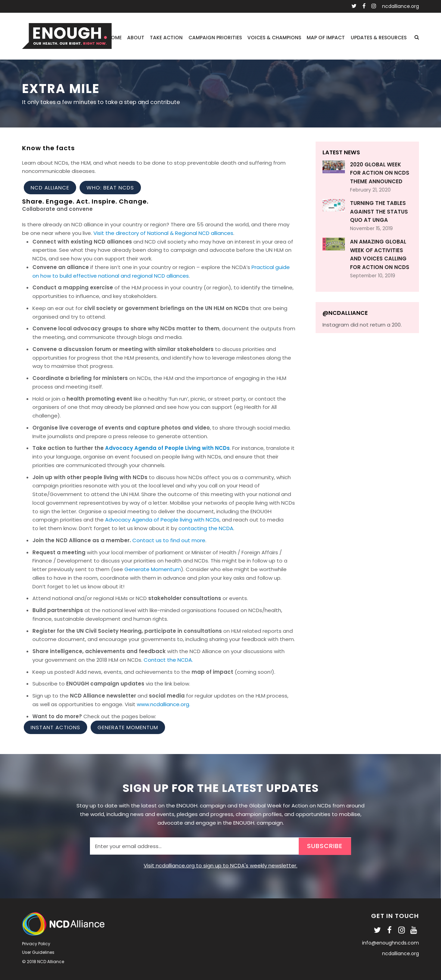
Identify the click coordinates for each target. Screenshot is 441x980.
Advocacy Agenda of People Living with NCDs (167, 448)
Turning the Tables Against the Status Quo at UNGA (379, 212)
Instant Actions (55, 727)
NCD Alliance (50, 188)
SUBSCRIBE (325, 846)
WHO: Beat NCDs (110, 188)
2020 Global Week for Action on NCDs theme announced (380, 173)
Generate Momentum (153, 569)
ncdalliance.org (401, 6)
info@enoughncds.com (391, 943)
